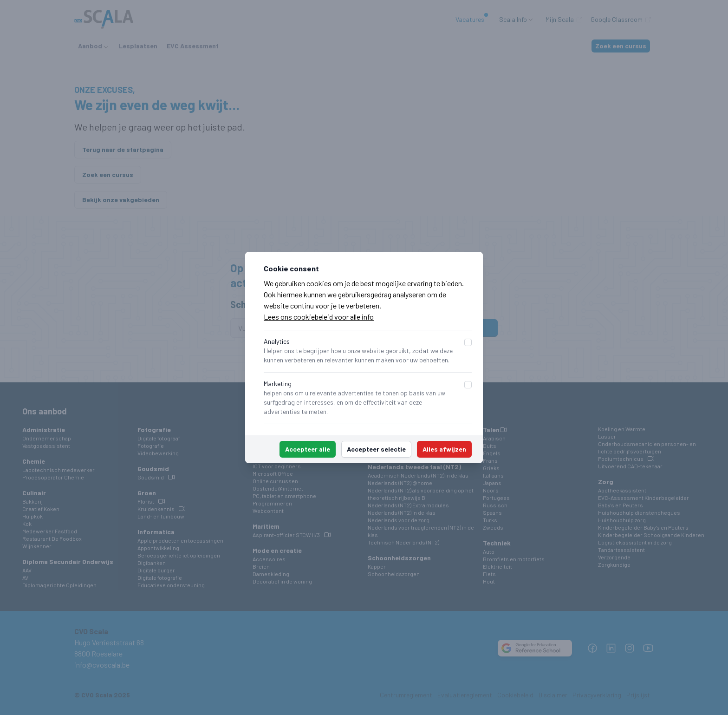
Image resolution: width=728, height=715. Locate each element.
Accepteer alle (308, 449)
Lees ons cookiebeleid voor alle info (319, 317)
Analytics (277, 341)
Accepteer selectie (376, 449)
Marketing (278, 384)
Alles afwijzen (444, 449)
